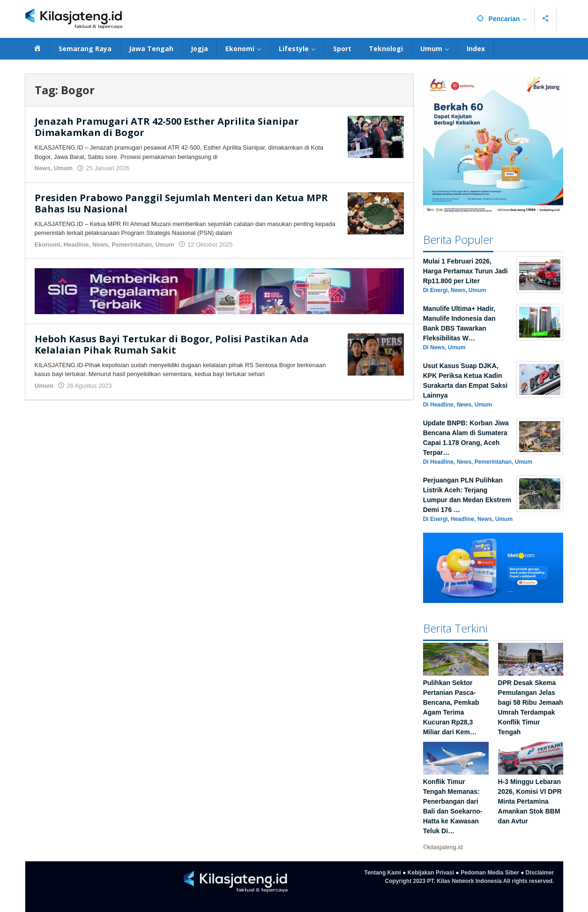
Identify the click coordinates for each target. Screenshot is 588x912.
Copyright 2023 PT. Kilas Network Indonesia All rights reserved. (470, 881)
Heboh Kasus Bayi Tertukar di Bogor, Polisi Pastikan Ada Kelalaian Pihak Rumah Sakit (172, 344)
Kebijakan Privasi (431, 873)
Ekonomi (48, 245)
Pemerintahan (132, 245)
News (43, 168)
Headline (76, 245)
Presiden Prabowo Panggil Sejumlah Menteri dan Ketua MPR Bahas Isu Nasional (181, 203)
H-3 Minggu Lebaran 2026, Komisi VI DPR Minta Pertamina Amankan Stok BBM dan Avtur (530, 801)
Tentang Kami (382, 873)
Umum (63, 168)
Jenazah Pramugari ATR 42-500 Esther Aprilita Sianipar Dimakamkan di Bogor (167, 127)
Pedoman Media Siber (490, 873)
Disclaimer (540, 873)
